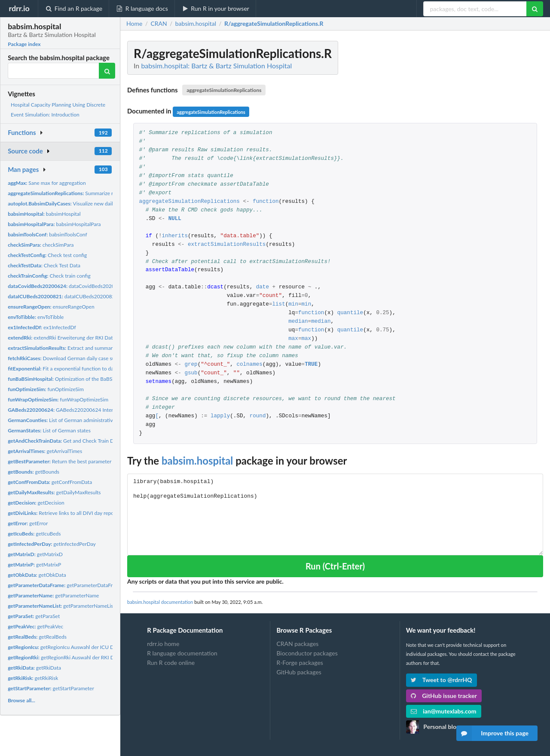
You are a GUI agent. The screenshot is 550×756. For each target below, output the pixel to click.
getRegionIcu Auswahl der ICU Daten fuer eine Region (85, 647)
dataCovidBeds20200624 (67, 286)
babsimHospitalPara (54, 224)
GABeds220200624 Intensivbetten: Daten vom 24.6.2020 (97, 410)
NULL (175, 219)
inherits (175, 236)
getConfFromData (50, 482)
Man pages (23, 169)
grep (191, 365)
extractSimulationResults (227, 245)
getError (28, 523)
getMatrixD (35, 554)
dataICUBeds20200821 (63, 296)
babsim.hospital (197, 461)
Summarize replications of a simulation (90, 193)
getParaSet (34, 616)
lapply (220, 416)
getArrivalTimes (45, 451)
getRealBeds (37, 637)
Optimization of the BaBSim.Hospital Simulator (84, 379)
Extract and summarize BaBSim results (81, 348)
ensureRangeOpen (51, 307)
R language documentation (182, 653)
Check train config (49, 276)
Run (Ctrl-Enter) (335, 566)
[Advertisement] (479, 170)
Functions (22, 132)
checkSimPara (41, 245)
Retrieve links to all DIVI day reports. (64, 513)
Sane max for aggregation (47, 183)
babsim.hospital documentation (160, 602)
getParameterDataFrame (65, 585)
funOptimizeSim (46, 389)
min (293, 305)
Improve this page (492, 733)
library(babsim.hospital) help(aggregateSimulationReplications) (335, 514)
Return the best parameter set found (71, 461)
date (263, 287)
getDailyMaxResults (54, 492)
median (298, 322)
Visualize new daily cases (68, 204)
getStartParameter (51, 688)
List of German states (49, 430)
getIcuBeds (34, 534)
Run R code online (171, 663)
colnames (249, 365)
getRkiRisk (33, 678)
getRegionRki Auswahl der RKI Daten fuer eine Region (85, 657)
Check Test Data (44, 265)
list (278, 305)
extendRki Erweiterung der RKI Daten (63, 338)
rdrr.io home (163, 644)
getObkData (37, 575)
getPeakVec (35, 626)
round (258, 416)
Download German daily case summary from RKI (80, 358)
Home (134, 24)
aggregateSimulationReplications (224, 90)
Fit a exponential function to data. (63, 369)
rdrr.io (19, 8)
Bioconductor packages (307, 653)
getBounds (34, 472)
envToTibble (36, 317)
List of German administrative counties (72, 420)
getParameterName (53, 595)
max (293, 339)
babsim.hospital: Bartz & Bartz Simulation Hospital (216, 66)
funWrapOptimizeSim (58, 399)
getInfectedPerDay (52, 544)
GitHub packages (299, 672)
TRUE (311, 365)
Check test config (47, 255)
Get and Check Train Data (64, 441)
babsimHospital (44, 214)
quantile (350, 313)
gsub (191, 373)
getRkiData (34, 668)
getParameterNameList (61, 606)
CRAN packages (297, 644)
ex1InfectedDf (42, 327)
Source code (25, 151)
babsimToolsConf (47, 234)
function (266, 202)
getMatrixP (34, 565)
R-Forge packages (299, 663)
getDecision (36, 503)
